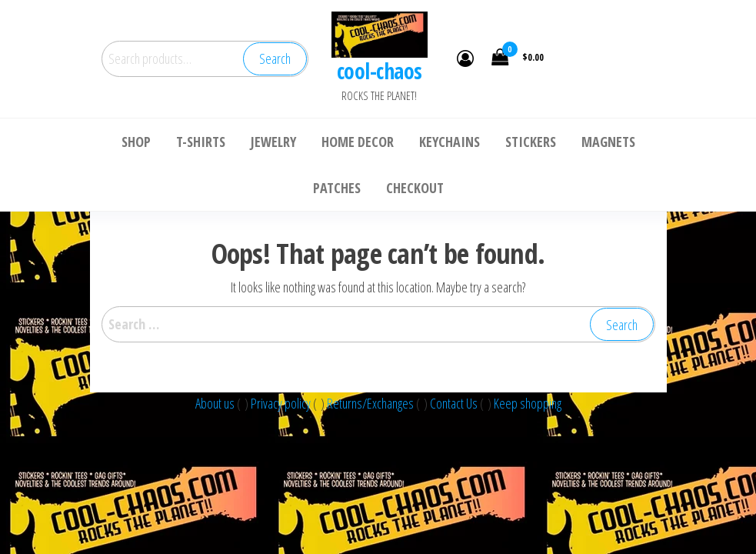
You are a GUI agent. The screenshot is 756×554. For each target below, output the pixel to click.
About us (216, 403)
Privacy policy (282, 403)
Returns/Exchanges (370, 403)
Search (275, 58)
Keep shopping (528, 403)
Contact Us (455, 403)
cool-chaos (379, 71)
